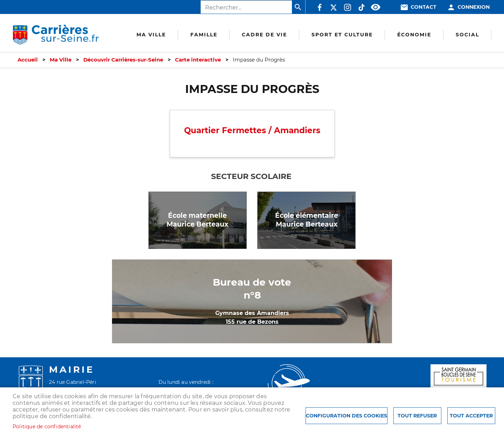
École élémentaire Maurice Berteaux (307, 220)
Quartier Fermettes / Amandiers (252, 130)
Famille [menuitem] (204, 35)
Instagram (348, 7)
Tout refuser (417, 416)
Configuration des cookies (346, 416)
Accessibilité (376, 7)
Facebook (320, 7)
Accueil (28, 60)
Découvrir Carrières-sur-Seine (123, 60)
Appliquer (299, 7)
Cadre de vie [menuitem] (264, 35)
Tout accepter (471, 416)
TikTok (362, 7)
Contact (423, 7)
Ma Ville (61, 60)
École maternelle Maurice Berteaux (197, 220)
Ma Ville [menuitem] (151, 35)
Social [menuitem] (467, 35)
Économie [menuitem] (414, 35)
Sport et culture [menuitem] (342, 35)
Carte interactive (198, 60)
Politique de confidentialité (47, 427)
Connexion (474, 7)
